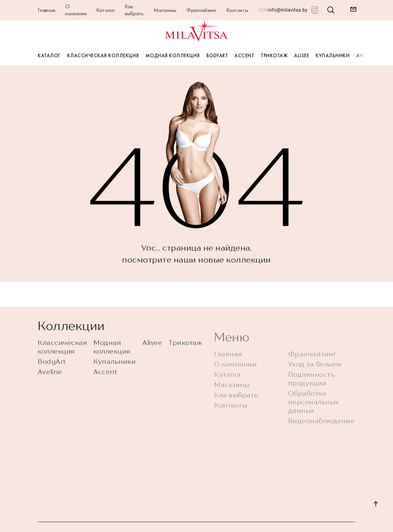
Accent (244, 56)
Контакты (237, 10)
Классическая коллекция (103, 56)
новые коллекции (235, 259)
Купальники (333, 56)
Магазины (165, 10)
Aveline (50, 376)
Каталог (106, 10)
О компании (76, 10)
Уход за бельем (315, 376)
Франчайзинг (201, 10)
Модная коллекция (173, 56)
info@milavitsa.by (288, 10)
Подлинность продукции (311, 390)
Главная (46, 10)
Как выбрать (134, 10)
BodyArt (217, 56)
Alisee (302, 56)
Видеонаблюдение (321, 433)
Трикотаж (274, 56)
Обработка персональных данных (314, 414)
